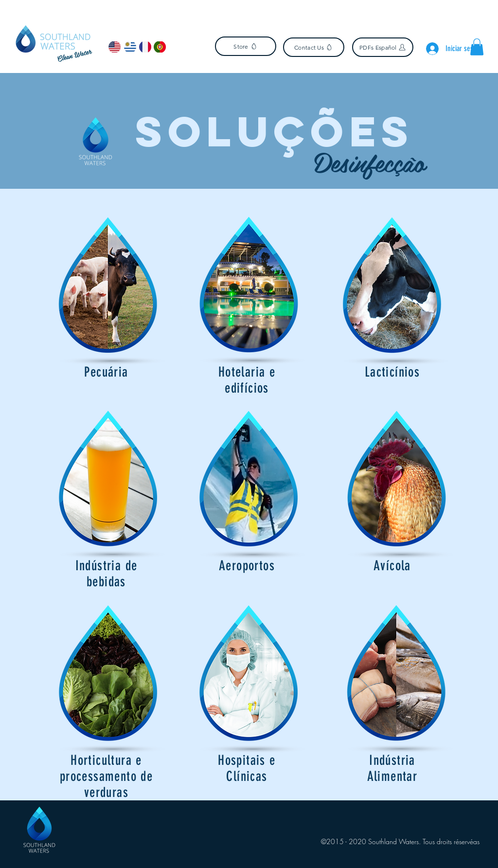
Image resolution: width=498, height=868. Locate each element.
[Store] (246, 46)
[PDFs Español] (383, 47)
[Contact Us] (314, 47)
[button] (477, 47)
